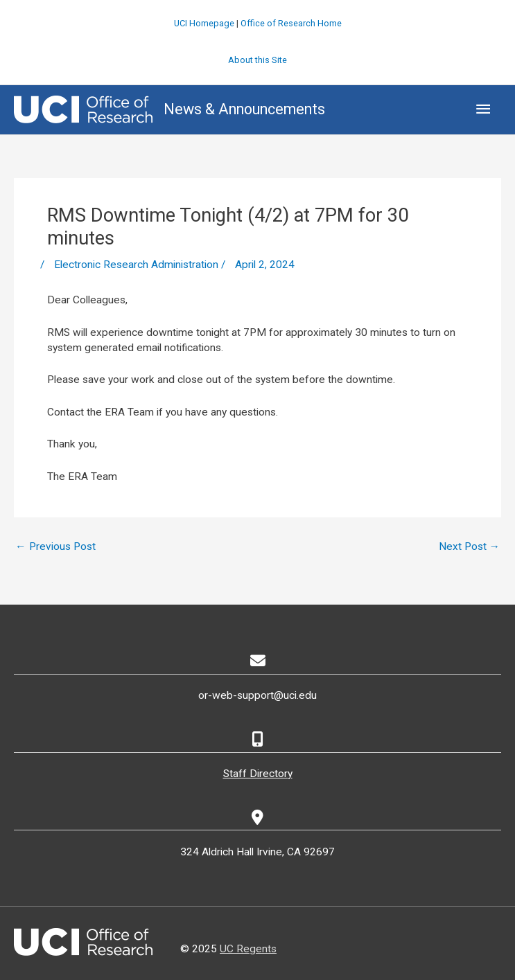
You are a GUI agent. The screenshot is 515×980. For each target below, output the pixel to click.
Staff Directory (258, 774)
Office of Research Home (291, 23)
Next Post (470, 546)
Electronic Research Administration (136, 265)
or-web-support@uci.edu (257, 695)
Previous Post (55, 546)
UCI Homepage (204, 23)
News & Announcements (244, 109)
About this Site (257, 60)
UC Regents (248, 949)
